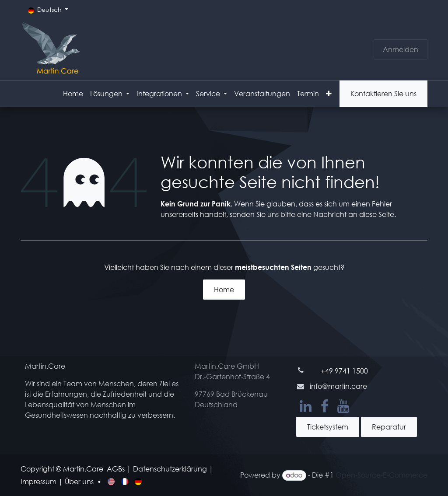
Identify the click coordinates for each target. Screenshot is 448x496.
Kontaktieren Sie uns (383, 93)
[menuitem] (73, 94)
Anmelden (401, 49)
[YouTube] (343, 406)
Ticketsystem (328, 427)
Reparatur (389, 427)
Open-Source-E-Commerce (381, 475)
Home (224, 289)
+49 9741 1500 (344, 371)
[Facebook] (325, 406)
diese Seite (377, 214)
